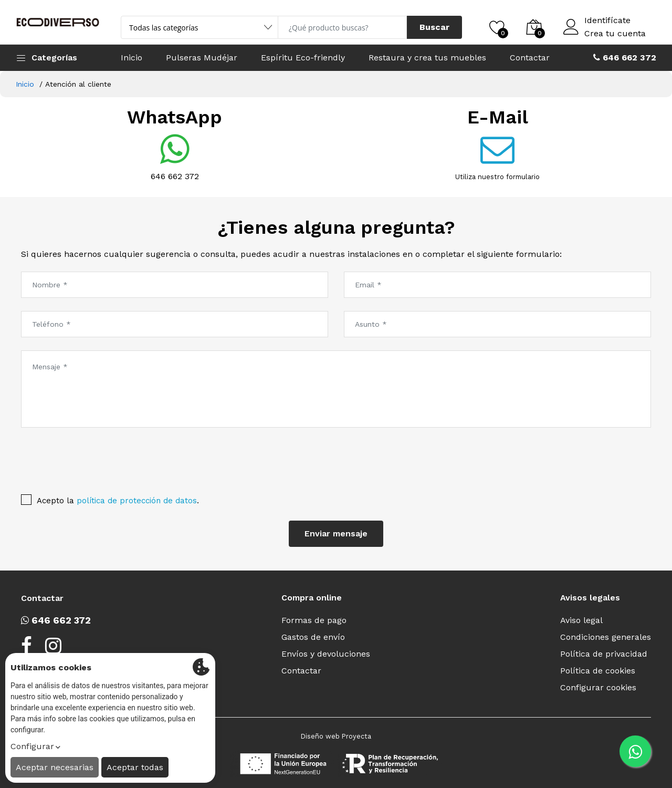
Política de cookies (598, 671)
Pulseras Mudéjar (202, 58)
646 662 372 (175, 176)
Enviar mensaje (336, 533)
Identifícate (607, 20)
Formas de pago (314, 620)
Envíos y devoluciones (326, 654)
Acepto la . (118, 501)
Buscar (434, 27)
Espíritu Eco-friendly (303, 58)
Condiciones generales (606, 637)
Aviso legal (581, 620)
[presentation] (89, 458)
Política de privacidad (604, 654)
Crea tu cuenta (615, 34)
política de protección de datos (137, 501)
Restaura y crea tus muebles (427, 58)
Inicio (132, 58)
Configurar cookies (598, 687)
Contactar (530, 58)
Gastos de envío (313, 637)
